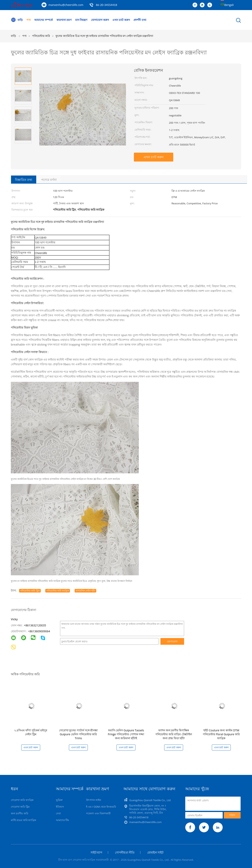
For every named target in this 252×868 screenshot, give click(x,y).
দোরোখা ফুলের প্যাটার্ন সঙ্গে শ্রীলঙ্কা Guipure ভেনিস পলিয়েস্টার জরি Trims (78, 734)
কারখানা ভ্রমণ (64, 20)
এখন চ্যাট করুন (121, 20)
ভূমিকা (59, 800)
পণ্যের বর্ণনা (49, 180)
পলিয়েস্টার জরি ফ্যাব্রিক (58, 591)
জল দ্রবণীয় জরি (19, 813)
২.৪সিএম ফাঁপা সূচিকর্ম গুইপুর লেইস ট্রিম (31, 732)
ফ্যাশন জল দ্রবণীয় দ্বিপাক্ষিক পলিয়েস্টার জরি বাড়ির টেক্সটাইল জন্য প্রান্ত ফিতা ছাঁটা (174, 734)
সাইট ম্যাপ (96, 852)
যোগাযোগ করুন (100, 20)
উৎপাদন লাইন (94, 800)
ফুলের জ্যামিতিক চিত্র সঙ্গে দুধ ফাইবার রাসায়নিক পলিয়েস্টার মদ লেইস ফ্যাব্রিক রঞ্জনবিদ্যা (104, 36)
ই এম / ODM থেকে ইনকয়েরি (101, 807)
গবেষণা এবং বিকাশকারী (98, 813)
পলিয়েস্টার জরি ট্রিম (30, 591)
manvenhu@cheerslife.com (66, 5)
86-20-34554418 (107, 5)
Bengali (229, 5)
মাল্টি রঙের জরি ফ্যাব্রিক (23, 820)
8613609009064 (40, 631)
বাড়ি (17, 20)
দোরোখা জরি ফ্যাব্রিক (22, 800)
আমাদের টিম (62, 820)
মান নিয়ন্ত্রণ (81, 20)
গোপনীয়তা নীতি (125, 852)
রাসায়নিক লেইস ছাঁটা (85, 591)
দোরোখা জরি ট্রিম (20, 807)
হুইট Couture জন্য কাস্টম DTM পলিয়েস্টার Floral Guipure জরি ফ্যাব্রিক (221, 734)
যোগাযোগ (172, 641)
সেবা (58, 813)
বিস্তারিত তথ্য (24, 180)
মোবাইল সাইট (155, 852)
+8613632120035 (35, 625)
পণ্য (29, 20)
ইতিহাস (60, 807)
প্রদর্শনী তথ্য (140, 20)
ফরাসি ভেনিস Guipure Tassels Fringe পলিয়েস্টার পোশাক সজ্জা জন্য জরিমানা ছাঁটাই (126, 734)
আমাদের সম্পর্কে (44, 20)
